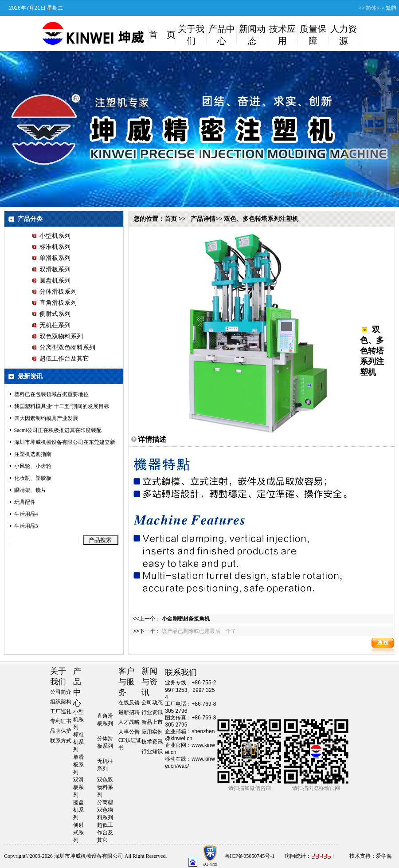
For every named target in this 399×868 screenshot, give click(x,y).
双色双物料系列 (58, 336)
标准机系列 (51, 247)
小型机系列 (51, 236)
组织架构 (61, 702)
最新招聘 (129, 712)
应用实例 (152, 732)
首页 (171, 219)
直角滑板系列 (55, 303)
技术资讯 (152, 742)
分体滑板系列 (55, 292)
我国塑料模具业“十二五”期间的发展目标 (62, 406)
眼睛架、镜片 (30, 490)
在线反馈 (129, 703)
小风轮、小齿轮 (33, 466)
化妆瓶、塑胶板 (33, 478)
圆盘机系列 (51, 281)
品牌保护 (61, 731)
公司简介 (61, 692)
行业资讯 (152, 712)
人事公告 (129, 732)
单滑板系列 (51, 258)
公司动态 (152, 703)
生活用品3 (26, 526)
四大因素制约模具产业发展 (46, 418)
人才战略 (129, 722)
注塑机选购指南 (33, 454)
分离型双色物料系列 (64, 348)
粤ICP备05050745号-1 (250, 856)
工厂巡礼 (61, 711)
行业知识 (152, 751)
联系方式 (61, 741)
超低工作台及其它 (61, 359)
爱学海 (384, 856)
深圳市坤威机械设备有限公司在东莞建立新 (65, 442)
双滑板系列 (51, 269)
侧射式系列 (51, 314)
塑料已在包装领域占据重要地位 (51, 394)
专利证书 (61, 721)
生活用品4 (26, 514)
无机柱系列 (51, 325)
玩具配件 (25, 502)
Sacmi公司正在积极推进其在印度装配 (58, 430)
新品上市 (152, 722)
